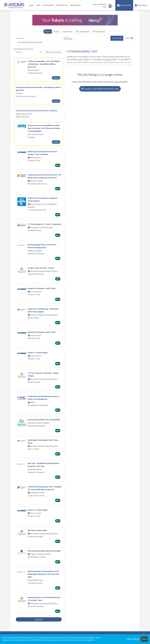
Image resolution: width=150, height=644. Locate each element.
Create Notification (54, 52)
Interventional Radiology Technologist (44, 551)
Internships (48, 5)
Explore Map (67, 32)
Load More (39, 619)
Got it (144, 639)
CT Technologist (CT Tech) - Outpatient (44, 224)
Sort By (18, 52)
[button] (129, 38)
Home (31, 5)
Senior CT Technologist (38, 353)
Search (48, 32)
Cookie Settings (133, 639)
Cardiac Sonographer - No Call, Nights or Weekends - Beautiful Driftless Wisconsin (44, 64)
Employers (141, 5)
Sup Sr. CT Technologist (38, 510)
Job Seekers (124, 5)
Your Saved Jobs (99, 32)
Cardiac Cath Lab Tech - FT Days (41, 268)
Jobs (38, 5)
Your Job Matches (83, 32)
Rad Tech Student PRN (37, 530)
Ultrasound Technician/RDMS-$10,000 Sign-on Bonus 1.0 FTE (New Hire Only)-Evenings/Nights (44, 128)
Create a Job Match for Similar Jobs (100, 89)
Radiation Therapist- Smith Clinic (42, 288)
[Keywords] (39, 38)
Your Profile (62, 5)
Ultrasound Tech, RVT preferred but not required (36, 111)
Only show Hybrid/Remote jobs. (30, 42)
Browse (56, 32)
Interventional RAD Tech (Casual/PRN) (44, 420)
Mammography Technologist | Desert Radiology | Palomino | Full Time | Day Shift (43, 574)
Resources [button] (75, 5)
